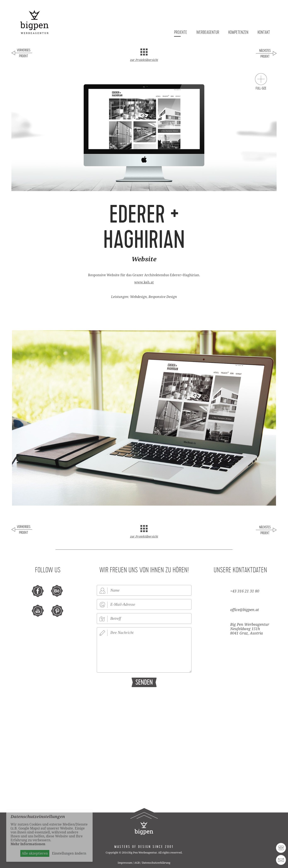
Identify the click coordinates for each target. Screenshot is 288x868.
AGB (137, 863)
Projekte (181, 33)
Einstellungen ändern (69, 853)
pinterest (57, 611)
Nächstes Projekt (266, 54)
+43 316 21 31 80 (245, 591)
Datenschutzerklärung (156, 863)
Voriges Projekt (22, 54)
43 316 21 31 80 (281, 848)
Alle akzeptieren (35, 853)
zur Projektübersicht (144, 60)
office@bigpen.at (245, 610)
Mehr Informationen (28, 844)
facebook (38, 591)
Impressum (125, 863)
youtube (38, 611)
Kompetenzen (238, 33)
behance (57, 591)
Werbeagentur (208, 33)
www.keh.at (144, 282)
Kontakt (264, 33)
